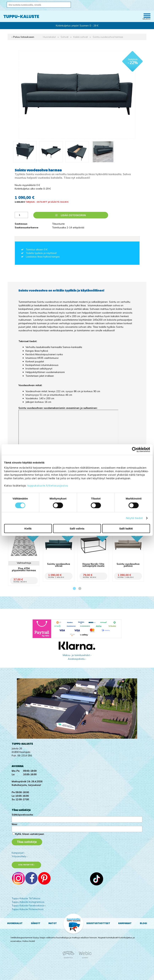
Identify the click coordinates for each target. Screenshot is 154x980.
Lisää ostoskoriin (71, 215)
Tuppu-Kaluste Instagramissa (28, 902)
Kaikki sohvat (81, 37)
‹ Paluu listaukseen (23, 37)
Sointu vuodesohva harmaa (108, 37)
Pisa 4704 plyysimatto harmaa (24, 569)
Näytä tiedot (134, 518)
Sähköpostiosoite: (23, 815)
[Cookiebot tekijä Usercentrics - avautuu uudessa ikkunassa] (134, 450)
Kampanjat (125, 923)
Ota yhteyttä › (26, 865)
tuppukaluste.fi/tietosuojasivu (48, 486)
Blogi (143, 923)
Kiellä (28, 529)
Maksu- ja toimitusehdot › (77, 655)
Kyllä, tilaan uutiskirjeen (30, 834)
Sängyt (36, 923)
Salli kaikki (126, 529)
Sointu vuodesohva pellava (128, 565)
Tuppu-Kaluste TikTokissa (26, 898)
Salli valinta (77, 529)
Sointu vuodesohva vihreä (59, 565)
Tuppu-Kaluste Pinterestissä (28, 909)
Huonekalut (49, 37)
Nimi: (15, 824)
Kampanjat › (18, 853)
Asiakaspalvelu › (77, 659)
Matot (53, 923)
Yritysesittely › (20, 856)
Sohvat (65, 37)
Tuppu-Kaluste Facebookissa (28, 905)
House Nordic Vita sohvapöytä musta (93, 565)
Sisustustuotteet (98, 923)
